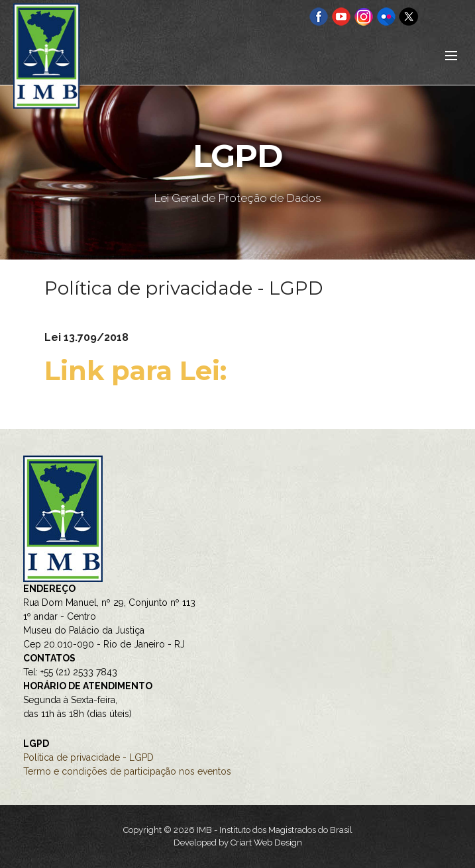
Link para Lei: (139, 370)
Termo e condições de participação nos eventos (127, 771)
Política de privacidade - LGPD (88, 757)
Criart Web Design (266, 843)
